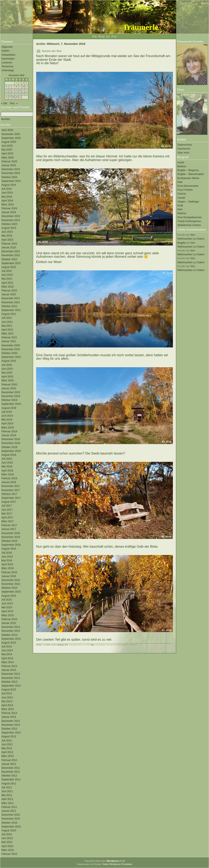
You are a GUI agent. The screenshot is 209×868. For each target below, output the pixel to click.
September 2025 (11, 138)
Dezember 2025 (11, 134)
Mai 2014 (7, 654)
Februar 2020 (9, 384)
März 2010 (8, 850)
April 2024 (7, 201)
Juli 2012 (7, 740)
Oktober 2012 (9, 729)
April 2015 (7, 611)
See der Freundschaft (115, 645)
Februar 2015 (9, 619)
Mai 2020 (7, 373)
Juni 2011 (7, 791)
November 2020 (11, 349)
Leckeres (7, 62)
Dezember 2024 (11, 169)
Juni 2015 (7, 603)
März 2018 (8, 474)
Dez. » (14, 103)
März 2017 (8, 521)
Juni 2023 (7, 232)
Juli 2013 (7, 693)
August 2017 (9, 502)
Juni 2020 (7, 369)
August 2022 (9, 267)
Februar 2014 (9, 666)
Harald (181, 198)
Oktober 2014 (9, 635)
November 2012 (11, 725)
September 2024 (11, 181)
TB (88, 645)
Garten (5, 51)
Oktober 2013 (9, 682)
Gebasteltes (8, 55)
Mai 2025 (7, 150)
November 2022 (11, 255)
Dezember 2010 (11, 815)
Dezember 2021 (11, 298)
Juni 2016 (7, 557)
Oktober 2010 (9, 823)
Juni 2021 (7, 322)
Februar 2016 (9, 572)
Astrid (181, 162)
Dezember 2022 (11, 251)
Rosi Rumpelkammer (190, 217)
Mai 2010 (7, 842)
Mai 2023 (7, 236)
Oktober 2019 (9, 400)
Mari (180, 209)
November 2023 (11, 220)
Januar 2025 (9, 165)
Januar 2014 (9, 670)
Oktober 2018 (9, 447)
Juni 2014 (7, 650)
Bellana (182, 166)
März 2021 (8, 333)
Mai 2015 (7, 607)
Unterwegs (8, 70)
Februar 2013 (9, 713)
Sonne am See (52, 51)
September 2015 (11, 592)
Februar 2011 (9, 807)
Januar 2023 (9, 247)
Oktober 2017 (9, 494)
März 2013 (8, 709)
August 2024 (9, 185)
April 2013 (7, 705)
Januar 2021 (9, 341)
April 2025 (7, 153)
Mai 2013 (7, 701)
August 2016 (9, 549)
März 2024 (8, 204)
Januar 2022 (9, 294)
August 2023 (9, 228)
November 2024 (11, 173)
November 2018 (11, 443)
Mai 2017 (7, 514)
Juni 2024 (7, 193)
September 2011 (11, 779)
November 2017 (11, 490)
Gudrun (182, 194)
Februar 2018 (9, 478)
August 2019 (9, 408)
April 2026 (7, 130)
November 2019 (11, 396)
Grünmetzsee (100, 645)
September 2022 (11, 263)
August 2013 (9, 689)
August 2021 (9, 314)
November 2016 (11, 537)
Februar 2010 (9, 854)
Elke (180, 182)
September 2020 (11, 357)
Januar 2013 (9, 717)
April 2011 (7, 799)
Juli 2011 (7, 787)
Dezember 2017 (11, 486)
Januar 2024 (9, 212)
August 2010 (9, 830)
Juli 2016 (7, 553)
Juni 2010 (7, 838)
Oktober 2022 (9, 259)
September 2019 (11, 404)
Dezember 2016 (11, 533)
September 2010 (11, 827)
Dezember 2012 (11, 721)
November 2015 (11, 584)
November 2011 (11, 772)
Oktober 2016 (9, 541)
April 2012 (7, 752)
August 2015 (9, 596)
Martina (182, 213)
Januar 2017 (9, 529)
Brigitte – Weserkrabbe (191, 174)
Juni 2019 (7, 416)
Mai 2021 (7, 326)
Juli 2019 (7, 412)
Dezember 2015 (11, 580)
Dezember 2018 (11, 439)
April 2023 (7, 240)
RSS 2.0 (82, 645)
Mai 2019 (7, 420)
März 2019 (8, 427)
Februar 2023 (9, 244)
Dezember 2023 (11, 216)
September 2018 (11, 451)
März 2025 (8, 158)
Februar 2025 (9, 161)
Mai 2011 (7, 795)
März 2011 (8, 803)
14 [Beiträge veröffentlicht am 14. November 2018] (13, 90)
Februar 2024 (9, 208)
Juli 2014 (7, 646)
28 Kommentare (131, 645)
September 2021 (11, 310)
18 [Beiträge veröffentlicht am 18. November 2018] (26, 90)
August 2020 (9, 361)
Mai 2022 (7, 279)
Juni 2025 (7, 146)
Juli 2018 (7, 459)
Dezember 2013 (11, 674)
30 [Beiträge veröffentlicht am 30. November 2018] (20, 97)
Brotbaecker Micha (188, 178)
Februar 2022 (9, 290)
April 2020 (7, 377)
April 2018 (7, 470)
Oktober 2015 (9, 588)
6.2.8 (116, 861)
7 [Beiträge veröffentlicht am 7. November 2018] (13, 87)
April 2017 (7, 517)
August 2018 (9, 455)
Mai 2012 (7, 748)
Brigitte (181, 243)
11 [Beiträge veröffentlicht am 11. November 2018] (26, 87)
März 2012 (8, 756)
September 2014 (11, 639)
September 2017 (11, 498)
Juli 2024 (7, 189)
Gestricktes (8, 59)
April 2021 (7, 330)
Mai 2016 (7, 560)
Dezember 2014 (11, 627)
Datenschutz (185, 145)
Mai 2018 (7, 466)
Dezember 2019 (11, 392)
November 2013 (11, 678)
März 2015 (8, 615)
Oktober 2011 (9, 776)
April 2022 (7, 283)
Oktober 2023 (9, 224)
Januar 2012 (9, 764)
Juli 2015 (7, 600)
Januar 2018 (9, 482)
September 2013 (11, 686)
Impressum (184, 149)
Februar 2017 (9, 525)
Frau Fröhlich (185, 190)
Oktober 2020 (9, 353)
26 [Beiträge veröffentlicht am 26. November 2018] (6, 97)
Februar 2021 (9, 337)
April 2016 (7, 564)
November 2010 (11, 819)
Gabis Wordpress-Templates (117, 864)
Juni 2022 (7, 275)
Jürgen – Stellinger (188, 202)
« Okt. (4, 103)
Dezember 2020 (11, 345)
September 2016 (11, 545)
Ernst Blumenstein (188, 186)
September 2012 (11, 733)
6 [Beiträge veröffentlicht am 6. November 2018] (10, 87)
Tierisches (7, 66)
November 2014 (11, 631)
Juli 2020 (7, 365)
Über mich (183, 153)
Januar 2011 (9, 811)
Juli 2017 (7, 506)
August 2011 (9, 783)
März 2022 (8, 287)
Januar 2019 (9, 435)
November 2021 (11, 302)
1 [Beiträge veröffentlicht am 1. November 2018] (17, 83)
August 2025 (9, 142)
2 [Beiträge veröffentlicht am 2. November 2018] (20, 83)
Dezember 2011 (11, 768)
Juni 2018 (7, 463)
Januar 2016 (9, 576)
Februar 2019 (9, 431)
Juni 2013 (7, 697)
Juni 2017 (7, 510)
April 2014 (7, 658)
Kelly (180, 205)
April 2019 (7, 423)
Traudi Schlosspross (189, 221)
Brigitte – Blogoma (188, 170)
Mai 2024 (7, 197)
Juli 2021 (7, 318)
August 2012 (9, 736)
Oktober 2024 (9, 177)
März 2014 (8, 662)
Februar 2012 (9, 760)
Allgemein (7, 47)
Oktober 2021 (9, 306)
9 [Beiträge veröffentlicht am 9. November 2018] (20, 87)
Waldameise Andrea (189, 225)
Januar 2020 (9, 388)
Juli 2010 (7, 834)
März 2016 (8, 568)
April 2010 (7, 846)
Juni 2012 (7, 744)
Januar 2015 (9, 623)
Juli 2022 (7, 271)
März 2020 (8, 380)
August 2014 (9, 643)
